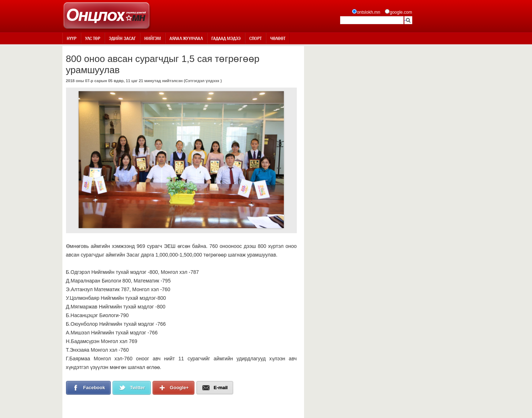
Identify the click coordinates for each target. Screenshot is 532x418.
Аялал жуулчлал (186, 38)
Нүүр (72, 38)
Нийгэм (153, 38)
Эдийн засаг (122, 38)
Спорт (255, 38)
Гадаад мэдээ (226, 38)
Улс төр (93, 38)
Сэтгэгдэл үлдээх (202, 81)
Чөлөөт (278, 38)
